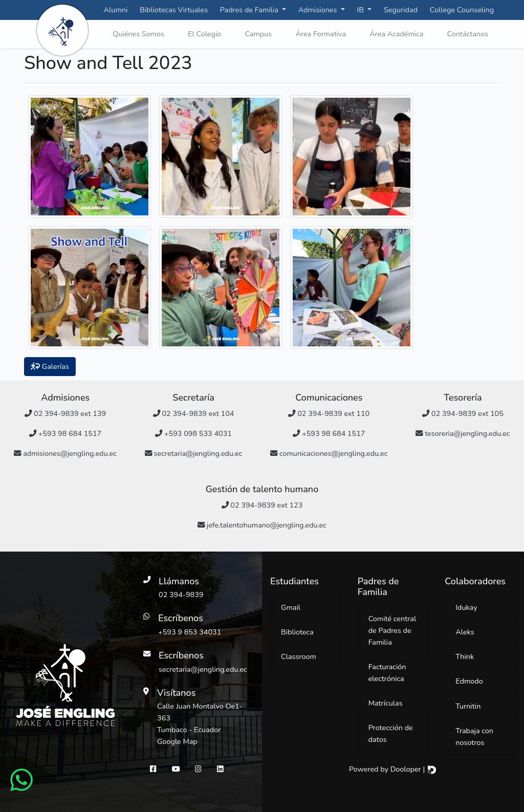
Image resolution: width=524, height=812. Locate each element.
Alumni (116, 10)
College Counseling (462, 10)
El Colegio (204, 34)
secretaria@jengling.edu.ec (193, 453)
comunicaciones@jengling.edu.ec (329, 453)
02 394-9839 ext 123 (262, 505)
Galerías (50, 366)
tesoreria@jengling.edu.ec (463, 433)
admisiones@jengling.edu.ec (65, 453)
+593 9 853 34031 (190, 632)
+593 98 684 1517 (65, 433)
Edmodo (469, 681)
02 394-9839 (181, 595)
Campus (258, 34)
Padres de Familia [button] (250, 10)
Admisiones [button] (319, 10)
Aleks (465, 632)
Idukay (466, 607)
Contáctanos (468, 34)
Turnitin (468, 706)
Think (465, 656)
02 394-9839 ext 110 (329, 413)
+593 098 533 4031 (193, 433)
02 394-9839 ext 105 (463, 413)
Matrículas (386, 703)
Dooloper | (414, 769)
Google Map (177, 741)
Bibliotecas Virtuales (174, 10)
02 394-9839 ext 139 (65, 413)
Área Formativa (321, 34)
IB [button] (362, 10)
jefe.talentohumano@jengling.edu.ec (262, 525)
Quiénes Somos (138, 34)
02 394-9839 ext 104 (194, 413)
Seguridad (401, 10)
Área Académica (396, 34)
